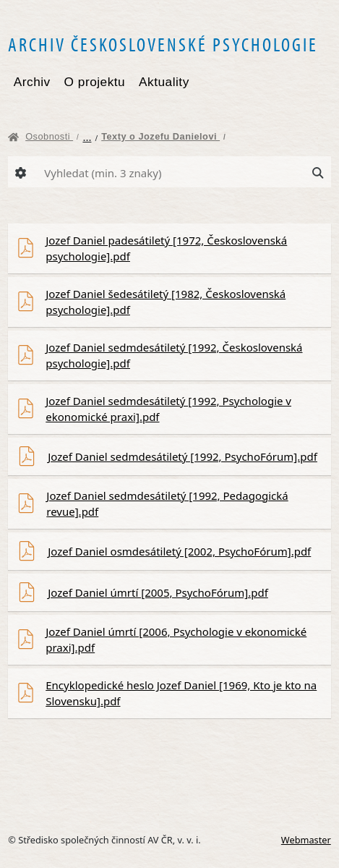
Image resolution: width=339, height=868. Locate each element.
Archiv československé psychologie (163, 44)
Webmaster (306, 840)
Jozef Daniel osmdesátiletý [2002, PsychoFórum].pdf (164, 551)
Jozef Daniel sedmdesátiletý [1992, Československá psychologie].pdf (159, 356)
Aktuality (164, 82)
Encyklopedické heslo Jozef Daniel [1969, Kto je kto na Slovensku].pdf (167, 693)
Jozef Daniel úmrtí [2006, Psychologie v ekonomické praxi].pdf (162, 640)
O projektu (95, 82)
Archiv (32, 82)
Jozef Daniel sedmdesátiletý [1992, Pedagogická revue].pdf (153, 504)
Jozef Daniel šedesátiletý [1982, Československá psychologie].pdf (151, 302)
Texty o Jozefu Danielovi (163, 136)
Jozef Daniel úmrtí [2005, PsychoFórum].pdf (142, 592)
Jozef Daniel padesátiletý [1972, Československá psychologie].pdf (152, 248)
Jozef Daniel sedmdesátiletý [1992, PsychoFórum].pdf (167, 456)
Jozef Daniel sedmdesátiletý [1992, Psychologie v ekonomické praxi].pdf (154, 409)
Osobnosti (52, 136)
